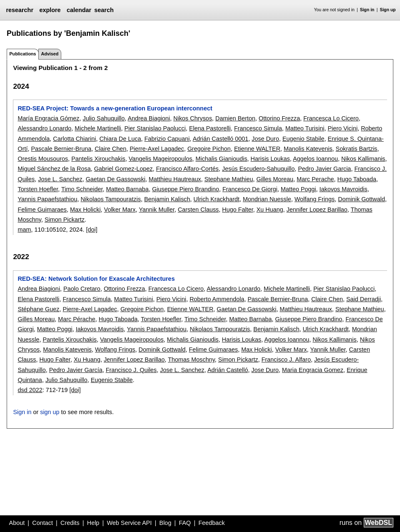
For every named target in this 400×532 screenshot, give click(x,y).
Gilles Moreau (275, 179)
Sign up (388, 10)
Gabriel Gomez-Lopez (124, 169)
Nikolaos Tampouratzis (111, 199)
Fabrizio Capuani (167, 139)
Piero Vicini (342, 128)
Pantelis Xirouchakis (98, 159)
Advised (50, 54)
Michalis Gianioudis (221, 159)
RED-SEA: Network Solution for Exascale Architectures (96, 279)
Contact (42, 523)
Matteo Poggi (299, 189)
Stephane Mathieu (229, 179)
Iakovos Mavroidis (343, 189)
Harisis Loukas (270, 159)
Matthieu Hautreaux (175, 179)
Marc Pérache (77, 319)
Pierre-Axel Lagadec (157, 149)
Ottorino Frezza (279, 118)
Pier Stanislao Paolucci (155, 128)
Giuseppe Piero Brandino (186, 189)
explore (50, 10)
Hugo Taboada (357, 179)
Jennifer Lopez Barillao (317, 210)
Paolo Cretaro (82, 289)
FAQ (185, 523)
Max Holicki (85, 210)
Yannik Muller (156, 210)
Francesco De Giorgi (250, 189)
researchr (20, 10)
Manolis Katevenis (308, 149)
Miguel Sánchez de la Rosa (54, 169)
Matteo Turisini (305, 128)
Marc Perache (315, 179)
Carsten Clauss (198, 210)
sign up (50, 412)
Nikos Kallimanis (363, 159)
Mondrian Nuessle (267, 199)
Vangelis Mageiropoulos (161, 159)
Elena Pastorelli (210, 128)
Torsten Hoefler (38, 189)
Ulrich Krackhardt (216, 199)
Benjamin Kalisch (167, 199)
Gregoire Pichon (209, 149)
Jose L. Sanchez (60, 179)
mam (24, 230)
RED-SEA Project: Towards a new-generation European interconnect (115, 108)
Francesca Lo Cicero (331, 118)
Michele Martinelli (98, 128)
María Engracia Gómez (48, 118)
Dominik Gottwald (361, 199)
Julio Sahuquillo (104, 118)
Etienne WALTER (257, 149)
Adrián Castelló (228, 370)
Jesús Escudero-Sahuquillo (258, 169)
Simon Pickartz (65, 220)
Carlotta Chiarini (74, 139)
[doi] (92, 230)
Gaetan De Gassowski (116, 179)
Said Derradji (364, 299)
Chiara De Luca (120, 139)
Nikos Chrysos (193, 118)
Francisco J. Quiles (131, 370)
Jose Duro (265, 139)
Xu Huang (270, 210)
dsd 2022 (30, 390)
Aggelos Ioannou (315, 159)
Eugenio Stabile (304, 139)
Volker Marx (120, 210)
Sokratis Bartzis (357, 149)
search (104, 10)
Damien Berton (235, 118)
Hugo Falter (237, 210)
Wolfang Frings (315, 199)
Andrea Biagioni (149, 118)
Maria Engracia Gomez (313, 370)
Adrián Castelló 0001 (220, 139)
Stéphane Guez (38, 309)
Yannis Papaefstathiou (47, 199)
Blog (165, 523)
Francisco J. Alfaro (286, 360)
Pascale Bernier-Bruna (61, 149)
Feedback (211, 523)
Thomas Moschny (191, 360)
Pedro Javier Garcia (324, 169)
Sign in (367, 10)
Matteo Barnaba (127, 189)
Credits (70, 523)
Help (93, 523)
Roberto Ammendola (217, 299)
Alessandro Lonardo (44, 128)
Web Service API (129, 523)
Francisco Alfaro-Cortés (187, 169)
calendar (79, 10)
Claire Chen (110, 149)
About (17, 523)
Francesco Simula (258, 128)
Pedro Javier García (76, 370)
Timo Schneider (82, 189)
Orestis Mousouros (43, 159)
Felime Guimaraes (42, 210)
